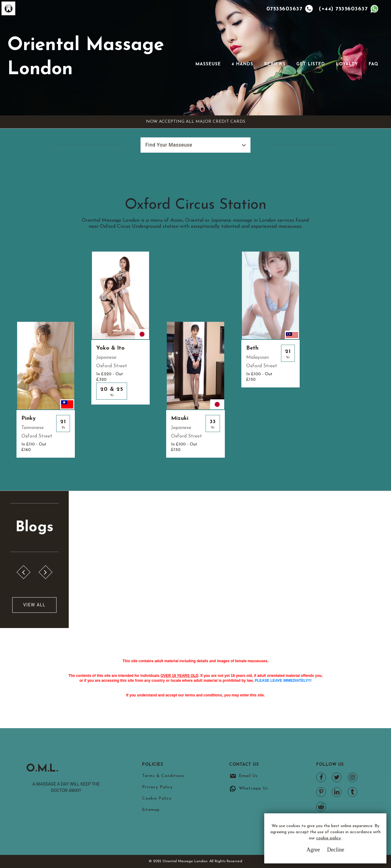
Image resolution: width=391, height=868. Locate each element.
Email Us (248, 776)
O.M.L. (43, 769)
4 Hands (242, 64)
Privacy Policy (157, 787)
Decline (336, 850)
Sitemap (151, 810)
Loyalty (347, 64)
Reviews (275, 64)
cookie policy (329, 838)
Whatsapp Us (254, 788)
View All (34, 605)
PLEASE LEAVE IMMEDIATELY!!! (283, 681)
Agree (313, 850)
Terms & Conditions (163, 776)
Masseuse (208, 64)
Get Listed (311, 64)
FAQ (374, 64)
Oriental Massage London (86, 58)
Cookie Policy (157, 799)
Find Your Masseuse (169, 145)
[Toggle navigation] (204, 55)
